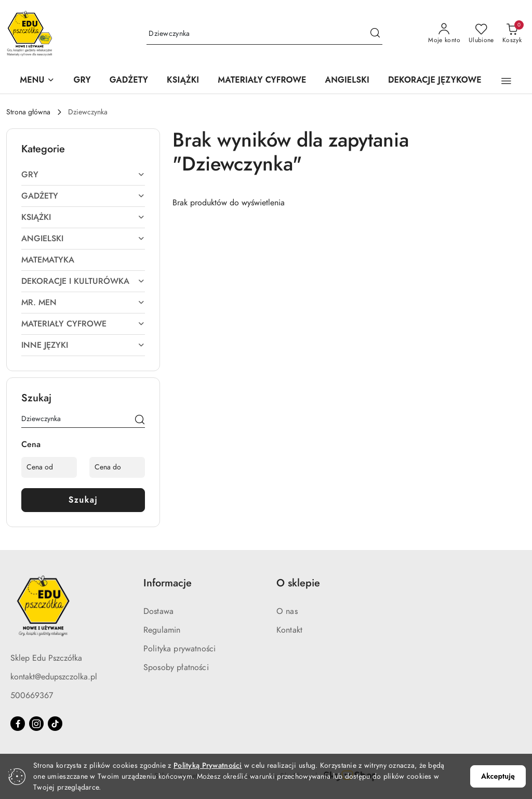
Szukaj (83, 500)
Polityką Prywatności (208, 765)
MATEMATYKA (48, 260)
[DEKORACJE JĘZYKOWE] (435, 81)
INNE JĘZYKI (83, 345)
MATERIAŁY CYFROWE (83, 324)
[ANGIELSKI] (347, 81)
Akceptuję (498, 776)
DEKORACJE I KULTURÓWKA (83, 281)
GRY (83, 175)
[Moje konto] (444, 34)
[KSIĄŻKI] (183, 81)
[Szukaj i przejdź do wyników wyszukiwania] (375, 34)
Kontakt (289, 630)
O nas (287, 611)
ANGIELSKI (83, 239)
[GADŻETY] (129, 81)
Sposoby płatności (176, 667)
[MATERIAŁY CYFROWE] (262, 81)
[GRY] (82, 81)
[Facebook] (18, 724)
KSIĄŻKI (83, 217)
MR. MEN (83, 303)
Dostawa (158, 611)
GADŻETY (83, 196)
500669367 (32, 696)
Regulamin (162, 630)
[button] (37, 81)
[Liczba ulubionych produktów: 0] (481, 34)
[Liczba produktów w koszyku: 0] (512, 34)
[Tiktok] (55, 724)
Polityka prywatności (179, 649)
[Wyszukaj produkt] (264, 34)
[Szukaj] (140, 421)
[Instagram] (36, 724)
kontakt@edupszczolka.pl (54, 677)
